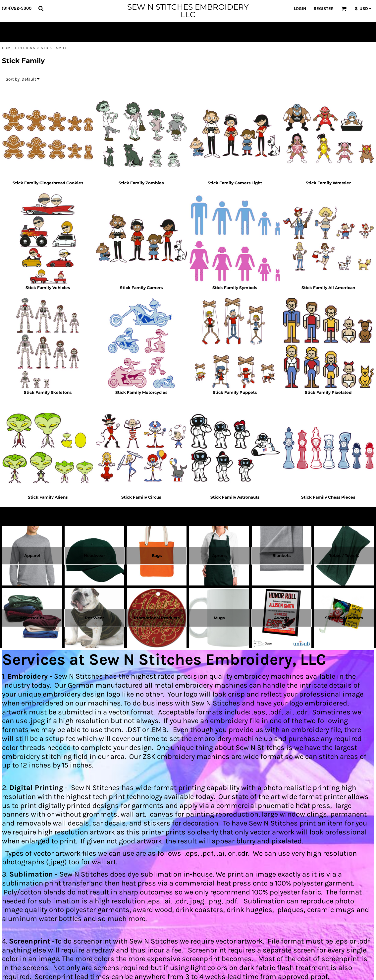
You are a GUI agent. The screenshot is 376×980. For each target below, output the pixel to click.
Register (324, 8)
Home (7, 48)
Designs (27, 48)
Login (300, 8)
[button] (41, 8)
